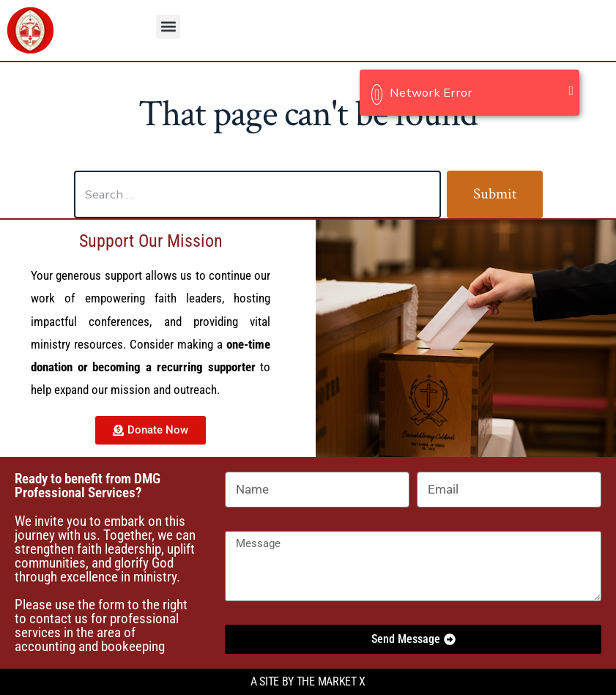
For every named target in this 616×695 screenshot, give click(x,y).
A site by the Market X (308, 681)
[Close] (571, 91)
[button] (168, 27)
